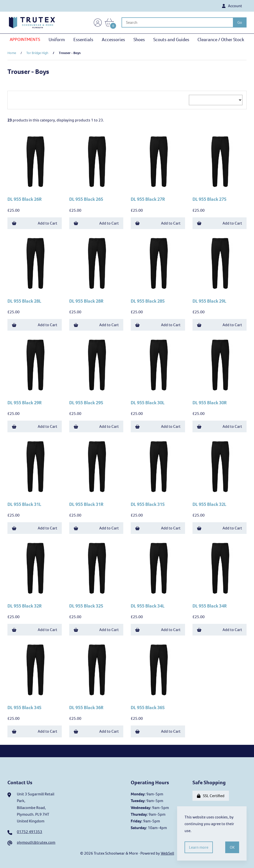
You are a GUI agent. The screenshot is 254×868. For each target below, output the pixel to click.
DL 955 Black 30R (210, 403)
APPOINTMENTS (25, 39)
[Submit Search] (240, 22)
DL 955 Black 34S (24, 708)
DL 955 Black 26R (25, 199)
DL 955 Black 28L (24, 301)
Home (12, 53)
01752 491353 (30, 832)
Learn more (199, 847)
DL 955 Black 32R (25, 606)
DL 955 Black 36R (86, 708)
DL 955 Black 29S (86, 403)
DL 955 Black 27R (148, 199)
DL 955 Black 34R (210, 606)
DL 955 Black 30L (148, 403)
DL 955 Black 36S (148, 708)
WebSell (167, 853)
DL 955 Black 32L (209, 504)
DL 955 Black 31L (24, 504)
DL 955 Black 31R (86, 504)
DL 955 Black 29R (25, 403)
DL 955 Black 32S (86, 606)
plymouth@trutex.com (36, 842)
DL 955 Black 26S (86, 199)
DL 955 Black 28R (86, 301)
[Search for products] (177, 22)
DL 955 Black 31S (148, 504)
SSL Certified (211, 796)
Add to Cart (35, 223)
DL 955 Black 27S (209, 199)
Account (232, 6)
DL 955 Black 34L (148, 606)
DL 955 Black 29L (209, 301)
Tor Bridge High (37, 53)
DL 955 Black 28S (148, 301)
